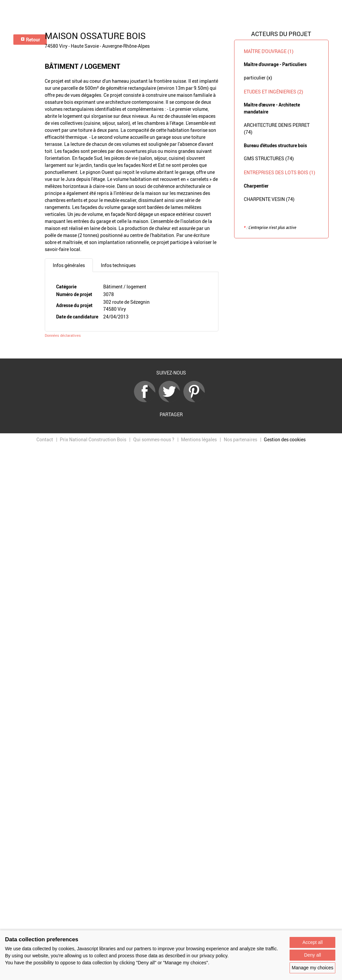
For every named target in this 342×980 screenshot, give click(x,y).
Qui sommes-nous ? (154, 439)
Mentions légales (199, 439)
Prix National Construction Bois (93, 439)
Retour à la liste (171, 349)
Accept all (312, 942)
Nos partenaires (240, 439)
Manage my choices (312, 968)
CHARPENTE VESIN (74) (269, 199)
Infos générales (69, 265)
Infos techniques (118, 265)
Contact (45, 439)
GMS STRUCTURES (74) (269, 158)
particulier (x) (258, 78)
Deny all (312, 955)
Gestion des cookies (285, 439)
